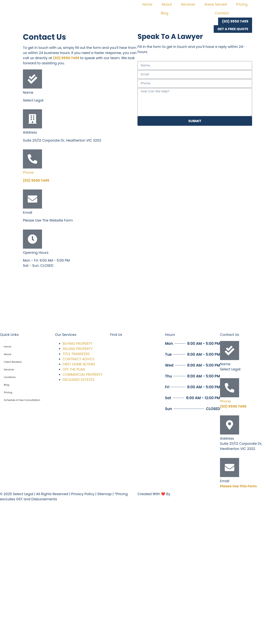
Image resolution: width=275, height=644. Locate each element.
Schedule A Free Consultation (22, 400)
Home (147, 4)
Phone (28, 172)
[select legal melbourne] (137, 301)
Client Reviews (13, 362)
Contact (222, 13)
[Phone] (32, 159)
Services (188, 4)
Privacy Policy (83, 494)
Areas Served (215, 4)
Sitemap (104, 494)
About (167, 4)
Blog (165, 13)
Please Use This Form (238, 486)
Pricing (242, 4)
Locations (10, 377)
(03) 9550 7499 (66, 58)
